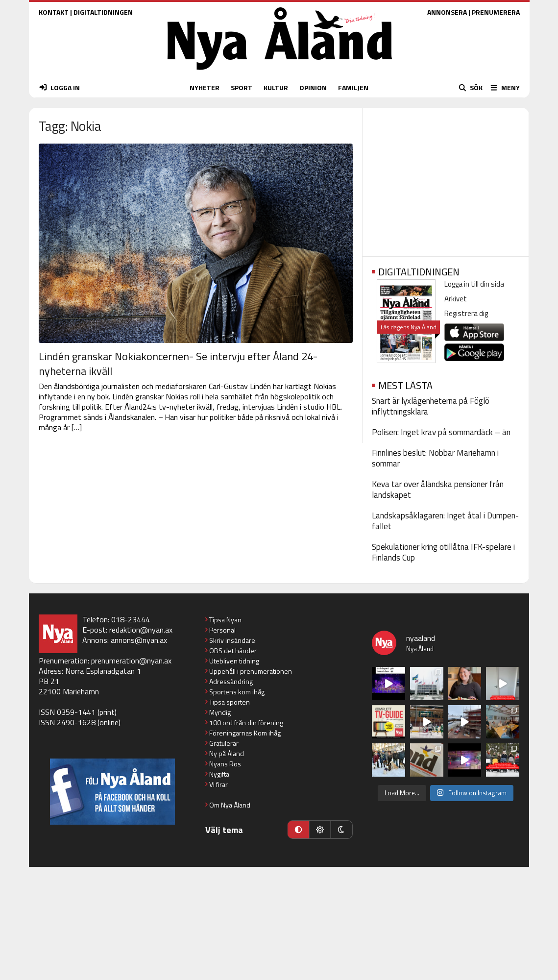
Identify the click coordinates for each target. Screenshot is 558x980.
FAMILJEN (353, 87)
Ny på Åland (227, 753)
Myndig (220, 712)
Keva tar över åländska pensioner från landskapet (438, 490)
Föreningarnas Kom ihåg (245, 733)
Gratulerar (224, 743)
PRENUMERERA (496, 12)
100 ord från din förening (246, 723)
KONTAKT (54, 12)
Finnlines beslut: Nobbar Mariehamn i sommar (435, 458)
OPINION (313, 87)
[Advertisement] (446, 179)
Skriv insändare (232, 640)
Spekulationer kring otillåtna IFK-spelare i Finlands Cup (443, 552)
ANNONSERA (447, 12)
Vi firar (218, 784)
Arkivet (456, 299)
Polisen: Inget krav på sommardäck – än (441, 432)
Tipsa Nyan (225, 620)
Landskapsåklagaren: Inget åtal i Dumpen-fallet (445, 521)
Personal (222, 630)
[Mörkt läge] (341, 830)
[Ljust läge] (320, 830)
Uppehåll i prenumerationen (251, 671)
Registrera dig (466, 313)
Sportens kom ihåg (237, 692)
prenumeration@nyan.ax (131, 661)
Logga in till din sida (474, 284)
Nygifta (219, 774)
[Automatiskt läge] (298, 830)
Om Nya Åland (230, 805)
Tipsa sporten (230, 702)
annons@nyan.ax (139, 640)
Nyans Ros (225, 764)
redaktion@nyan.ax (141, 630)
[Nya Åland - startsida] (280, 72)
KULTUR (276, 87)
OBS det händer (233, 650)
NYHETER (205, 87)
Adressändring (231, 681)
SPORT (242, 87)
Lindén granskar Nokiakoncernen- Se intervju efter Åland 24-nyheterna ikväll (178, 364)
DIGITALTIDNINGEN (103, 12)
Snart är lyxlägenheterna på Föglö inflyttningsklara (431, 406)
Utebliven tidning (234, 661)
